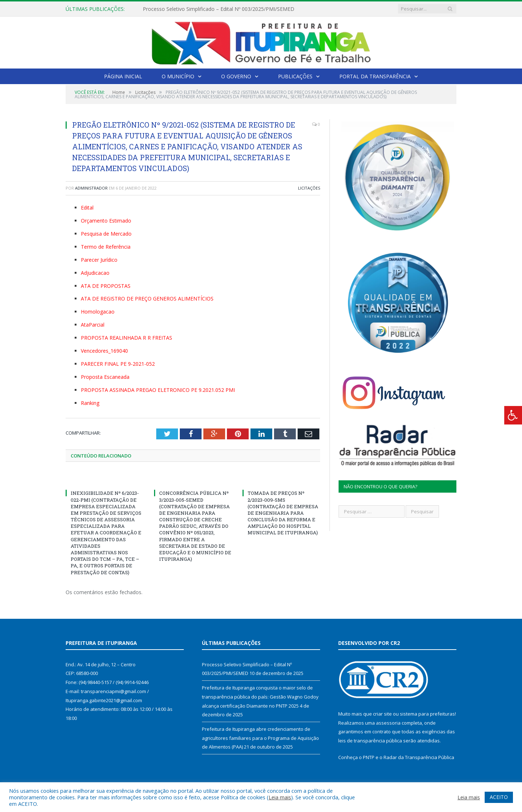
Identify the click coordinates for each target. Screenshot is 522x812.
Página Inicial (123, 76)
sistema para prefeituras (427, 714)
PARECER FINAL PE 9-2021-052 (118, 364)
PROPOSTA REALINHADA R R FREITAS (127, 338)
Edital (87, 208)
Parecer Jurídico (99, 260)
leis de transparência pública (370, 741)
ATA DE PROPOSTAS (106, 286)
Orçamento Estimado (106, 221)
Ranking (90, 403)
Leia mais (280, 797)
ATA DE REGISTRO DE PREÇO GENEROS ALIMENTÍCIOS (147, 299)
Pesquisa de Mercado (106, 234)
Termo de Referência (106, 247)
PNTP (369, 757)
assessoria (388, 723)
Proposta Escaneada (105, 377)
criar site (382, 714)
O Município (178, 76)
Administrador (91, 188)
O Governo (236, 76)
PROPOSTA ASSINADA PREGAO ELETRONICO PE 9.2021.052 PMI (158, 390)
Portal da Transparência (375, 76)
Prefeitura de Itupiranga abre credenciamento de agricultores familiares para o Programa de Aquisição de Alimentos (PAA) (260, 738)
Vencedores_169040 (104, 351)
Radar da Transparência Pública (419, 757)
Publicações (295, 76)
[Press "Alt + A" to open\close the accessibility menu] (513, 415)
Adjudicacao (95, 273)
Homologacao (98, 312)
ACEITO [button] (499, 797)
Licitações (309, 188)
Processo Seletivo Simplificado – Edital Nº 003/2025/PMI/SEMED (219, 9)
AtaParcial (93, 325)
